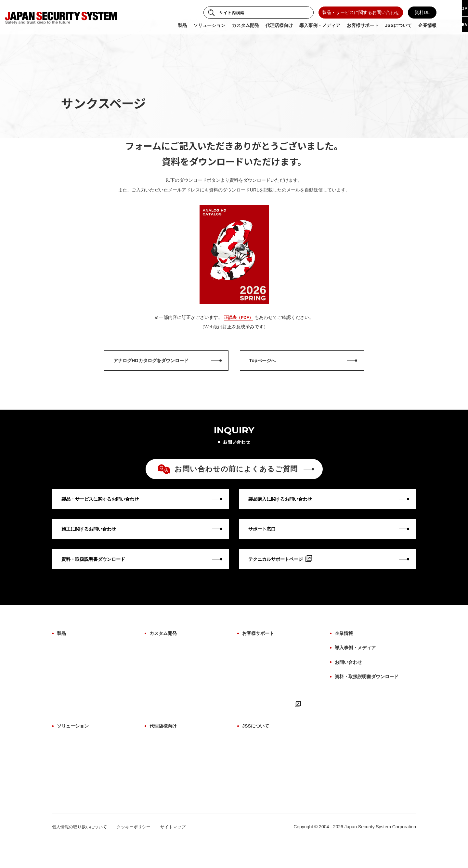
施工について (256, 682)
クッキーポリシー (139, 854)
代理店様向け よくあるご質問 (180, 770)
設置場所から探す (75, 671)
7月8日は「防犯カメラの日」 (272, 814)
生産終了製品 (71, 715)
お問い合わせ (350, 674)
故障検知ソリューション (82, 792)
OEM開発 (159, 661)
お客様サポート (260, 649)
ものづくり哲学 (258, 770)
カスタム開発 (165, 649)
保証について (256, 661)
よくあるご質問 (258, 715)
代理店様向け (165, 748)
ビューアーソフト (75, 704)
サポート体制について (172, 792)
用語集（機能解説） (263, 693)
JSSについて (257, 748)
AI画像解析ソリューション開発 (181, 671)
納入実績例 (253, 792)
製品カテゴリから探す (80, 661)
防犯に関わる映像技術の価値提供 (276, 781)
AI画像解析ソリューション (84, 759)
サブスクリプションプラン (84, 803)
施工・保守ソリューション (84, 781)
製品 (62, 649)
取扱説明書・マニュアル (267, 704)
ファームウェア (73, 693)
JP (459, 9)
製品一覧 (159, 759)
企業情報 (345, 649)
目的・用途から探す (77, 682)
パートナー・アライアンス (269, 803)
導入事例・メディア (358, 661)
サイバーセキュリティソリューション (96, 770)
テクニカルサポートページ (273, 726)
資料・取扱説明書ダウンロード (371, 686)
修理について (256, 671)
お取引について (165, 781)
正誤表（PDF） (239, 317)
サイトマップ (181, 854)
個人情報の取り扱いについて (82, 854)
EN (460, 26)
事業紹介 (251, 759)
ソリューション (75, 748)
